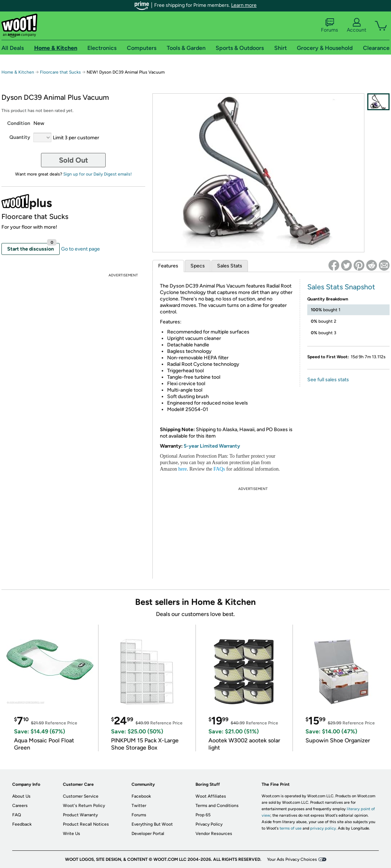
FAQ (17, 815)
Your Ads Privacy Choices (292, 859)
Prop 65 (203, 815)
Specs (198, 266)
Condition (19, 123)
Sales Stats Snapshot (341, 287)
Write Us (72, 834)
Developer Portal (148, 834)
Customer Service (81, 796)
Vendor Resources (214, 834)
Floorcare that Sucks (60, 72)
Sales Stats (230, 266)
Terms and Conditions (217, 806)
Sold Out (73, 160)
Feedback (22, 824)
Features (168, 266)
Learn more (244, 5)
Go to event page (80, 249)
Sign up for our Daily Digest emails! (98, 174)
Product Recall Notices (86, 824)
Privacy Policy (209, 824)
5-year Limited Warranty (212, 446)
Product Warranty (80, 815)
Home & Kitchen (18, 72)
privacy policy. (323, 828)
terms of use (291, 828)
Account (356, 25)
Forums (330, 25)
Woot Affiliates (211, 796)
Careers (20, 806)
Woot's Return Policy (84, 806)
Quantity (20, 137)
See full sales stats (328, 380)
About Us (21, 796)
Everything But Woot (152, 824)
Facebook (141, 796)
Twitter (139, 806)
